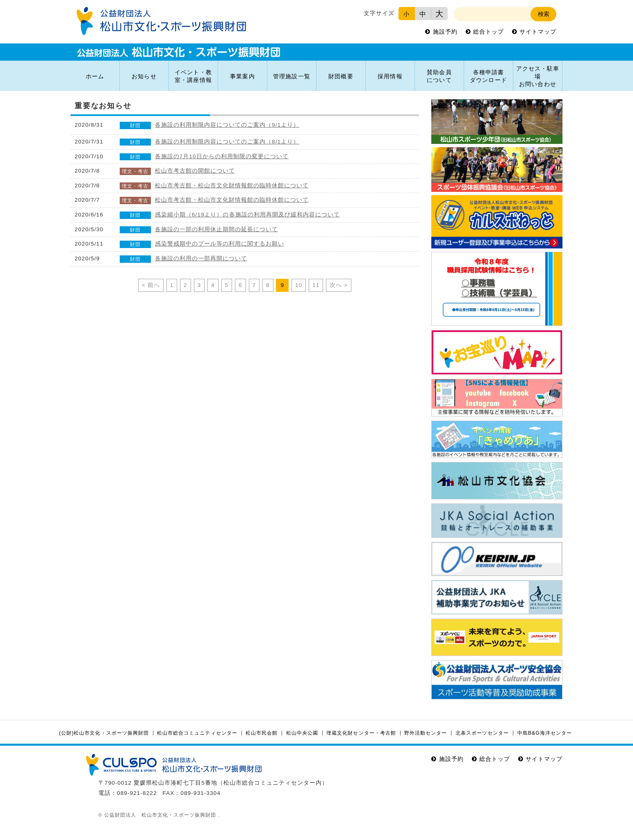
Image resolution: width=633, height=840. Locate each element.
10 (299, 285)
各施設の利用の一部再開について (201, 258)
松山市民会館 (262, 733)
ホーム (95, 76)
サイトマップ (538, 32)
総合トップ (488, 32)
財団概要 (341, 76)
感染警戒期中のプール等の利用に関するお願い (220, 244)
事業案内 (242, 76)
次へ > (339, 285)
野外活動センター (426, 733)
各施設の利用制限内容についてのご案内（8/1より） (227, 142)
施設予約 (445, 32)
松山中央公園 (302, 733)
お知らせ (144, 76)
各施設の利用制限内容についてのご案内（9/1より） (227, 125)
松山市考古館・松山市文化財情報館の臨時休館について (232, 186)
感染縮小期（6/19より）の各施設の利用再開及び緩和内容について (248, 215)
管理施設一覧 (291, 76)
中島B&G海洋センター (545, 733)
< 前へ (151, 285)
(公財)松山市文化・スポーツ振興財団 (104, 733)
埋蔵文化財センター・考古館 (361, 733)
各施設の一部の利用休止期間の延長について (217, 229)
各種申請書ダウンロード (488, 76)
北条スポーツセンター (482, 733)
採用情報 (390, 76)
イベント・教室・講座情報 (193, 76)
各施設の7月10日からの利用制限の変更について (222, 156)
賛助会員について (439, 76)
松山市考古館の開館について (195, 171)
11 (316, 285)
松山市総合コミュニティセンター (197, 733)
